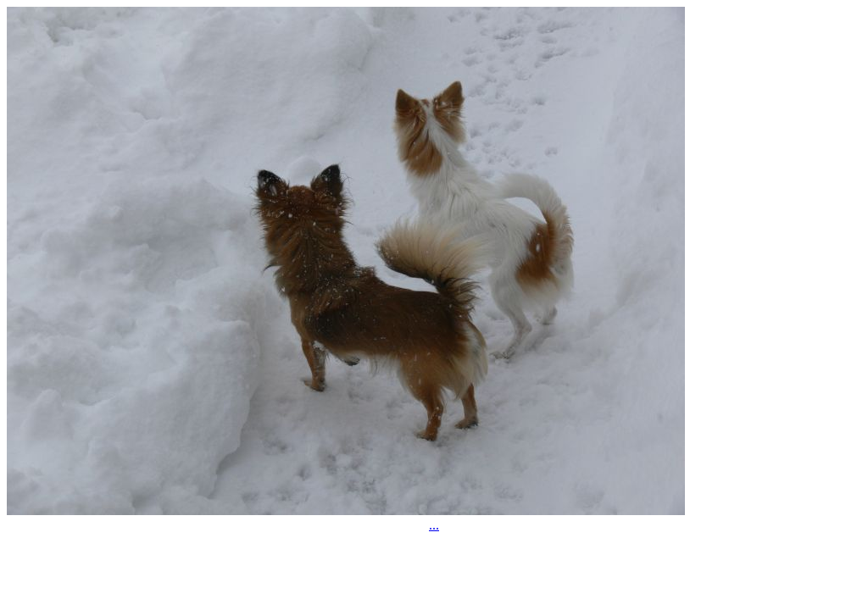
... (434, 525)
